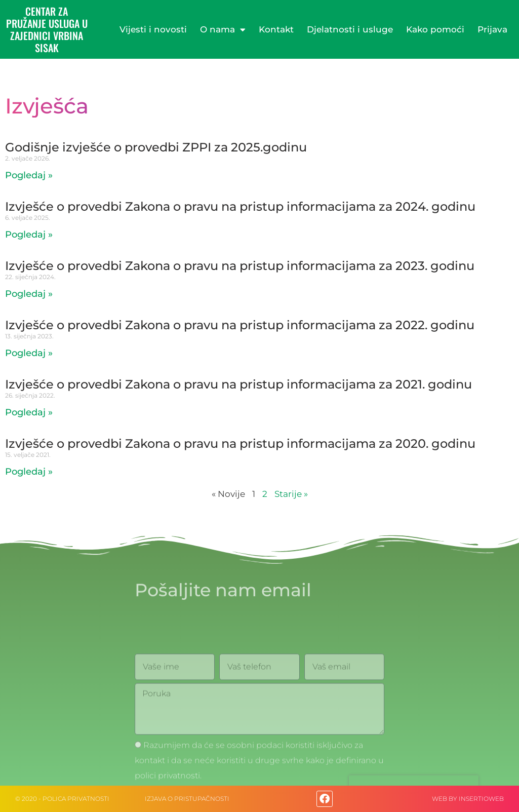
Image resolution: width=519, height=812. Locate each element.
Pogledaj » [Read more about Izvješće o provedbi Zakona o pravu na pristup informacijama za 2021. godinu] (29, 412)
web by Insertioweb (468, 799)
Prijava (492, 29)
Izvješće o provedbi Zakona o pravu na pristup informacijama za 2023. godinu (240, 266)
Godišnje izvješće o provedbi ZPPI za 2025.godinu (156, 147)
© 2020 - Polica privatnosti (62, 799)
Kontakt (276, 29)
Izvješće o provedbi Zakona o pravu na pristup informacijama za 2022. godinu (240, 325)
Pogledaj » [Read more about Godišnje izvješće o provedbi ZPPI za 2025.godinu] (29, 175)
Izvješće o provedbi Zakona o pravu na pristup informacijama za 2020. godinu (240, 443)
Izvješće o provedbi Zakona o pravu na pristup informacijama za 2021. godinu (238, 384)
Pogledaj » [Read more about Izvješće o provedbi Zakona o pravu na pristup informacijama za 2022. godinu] (29, 353)
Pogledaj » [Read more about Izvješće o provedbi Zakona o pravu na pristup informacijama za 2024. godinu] (29, 235)
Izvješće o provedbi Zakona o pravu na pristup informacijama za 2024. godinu (240, 206)
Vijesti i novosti (153, 29)
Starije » (291, 494)
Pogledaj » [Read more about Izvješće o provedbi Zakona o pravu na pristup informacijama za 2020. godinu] (29, 472)
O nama (223, 30)
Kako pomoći (435, 29)
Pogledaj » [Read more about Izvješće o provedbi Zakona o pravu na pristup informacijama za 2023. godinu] (29, 294)
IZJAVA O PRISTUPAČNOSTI (187, 799)
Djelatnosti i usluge (350, 29)
